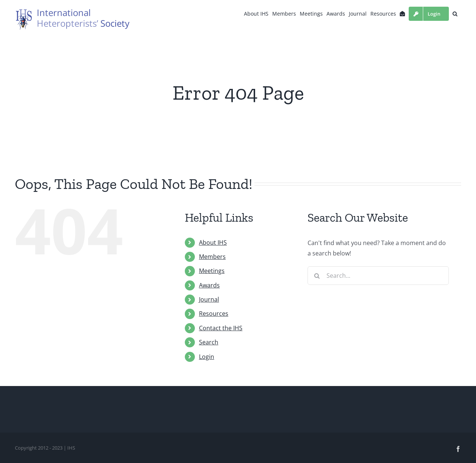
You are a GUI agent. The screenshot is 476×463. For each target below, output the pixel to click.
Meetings (212, 271)
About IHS (213, 242)
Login (207, 357)
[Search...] (378, 276)
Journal (209, 299)
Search (209, 342)
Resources (214, 314)
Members (212, 257)
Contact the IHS (221, 328)
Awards (209, 285)
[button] (455, 14)
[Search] (317, 276)
